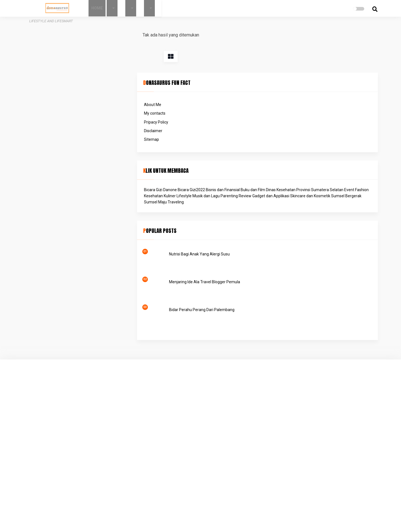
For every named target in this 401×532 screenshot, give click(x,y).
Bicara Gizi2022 (323, 142)
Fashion (293, 161)
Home (118, 8)
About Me (284, 57)
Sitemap (283, 92)
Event (281, 161)
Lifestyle (283, 167)
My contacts (286, 66)
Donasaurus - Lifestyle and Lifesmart (218, 521)
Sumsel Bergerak (316, 179)
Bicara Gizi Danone (292, 142)
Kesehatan (310, 161)
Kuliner (327, 161)
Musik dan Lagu (305, 167)
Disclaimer (285, 83)
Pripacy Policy (288, 75)
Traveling (293, 186)
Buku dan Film (312, 148)
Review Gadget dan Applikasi (301, 173)
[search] (352, 9)
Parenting (328, 167)
